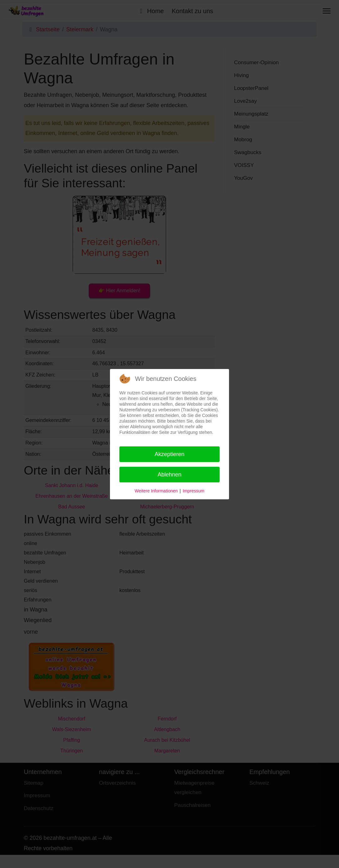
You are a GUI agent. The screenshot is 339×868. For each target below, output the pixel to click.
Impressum (193, 491)
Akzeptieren (169, 454)
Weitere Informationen (156, 491)
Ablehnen (169, 475)
